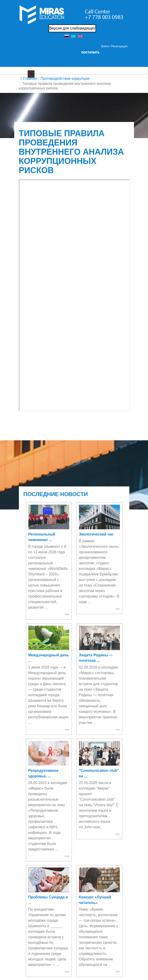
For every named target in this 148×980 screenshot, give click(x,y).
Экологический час (96, 534)
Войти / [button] (106, 46)
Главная (30, 78)
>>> (67, 614)
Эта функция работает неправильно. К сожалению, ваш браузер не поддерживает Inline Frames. (75, 295)
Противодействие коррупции (65, 78)
